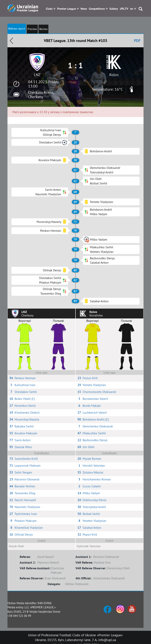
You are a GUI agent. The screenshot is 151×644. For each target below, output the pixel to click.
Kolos (114, 75)
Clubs (49, 9)
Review (43, 29)
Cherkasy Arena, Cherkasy (41, 95)
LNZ (37, 75)
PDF (137, 41)
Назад (11, 41)
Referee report (17, 29)
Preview (32, 29)
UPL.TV (124, 9)
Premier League (67, 9)
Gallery (114, 9)
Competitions (97, 9)
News (84, 9)
